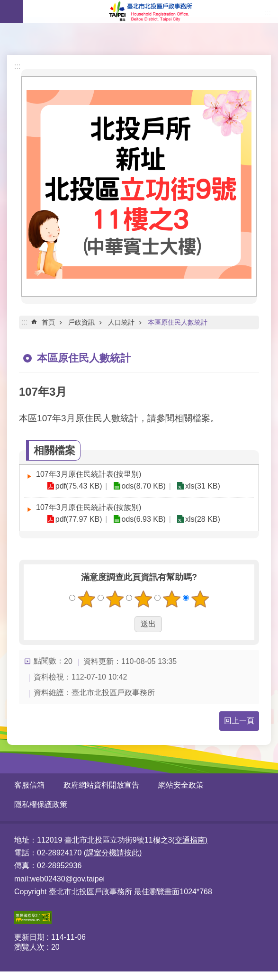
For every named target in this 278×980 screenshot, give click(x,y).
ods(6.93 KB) (142, 519)
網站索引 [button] (11, 11)
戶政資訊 (81, 322)
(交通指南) (190, 840)
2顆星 (115, 599)
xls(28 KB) (201, 519)
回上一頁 (239, 721)
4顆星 (171, 599)
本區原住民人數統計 (178, 322)
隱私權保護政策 (41, 804)
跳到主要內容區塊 (5, 5)
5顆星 (200, 599)
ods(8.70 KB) (142, 486)
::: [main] (24, 322)
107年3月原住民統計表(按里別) (89, 474)
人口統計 (121, 322)
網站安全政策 (181, 785)
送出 (126, 624)
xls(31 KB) (201, 486)
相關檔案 (54, 450)
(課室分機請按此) (113, 853)
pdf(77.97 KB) (78, 519)
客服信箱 (29, 785)
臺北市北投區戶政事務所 (150, 11)
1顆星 (86, 599)
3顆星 (143, 599)
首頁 (48, 322)
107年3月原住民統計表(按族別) (89, 507)
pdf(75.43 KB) (78, 486)
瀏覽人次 (29, 947)
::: (17, 66)
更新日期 (29, 937)
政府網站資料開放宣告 (101, 785)
